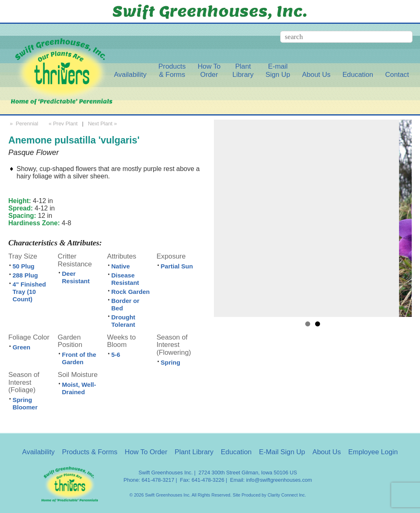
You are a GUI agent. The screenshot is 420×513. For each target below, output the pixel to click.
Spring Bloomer (25, 403)
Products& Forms (172, 70)
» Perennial (23, 124)
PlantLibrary (243, 70)
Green (21, 347)
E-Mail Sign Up (282, 452)
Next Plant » (103, 124)
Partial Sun (177, 266)
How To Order (146, 452)
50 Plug (23, 266)
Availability (130, 75)
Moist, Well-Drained (79, 388)
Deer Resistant (76, 277)
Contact (397, 75)
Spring (171, 362)
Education (358, 75)
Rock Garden (131, 292)
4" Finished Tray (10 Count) (29, 292)
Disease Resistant (125, 279)
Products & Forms (90, 452)
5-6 (116, 355)
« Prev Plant (63, 124)
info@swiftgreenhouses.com (279, 480)
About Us (316, 75)
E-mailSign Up (278, 70)
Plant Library (194, 452)
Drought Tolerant (123, 321)
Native (121, 266)
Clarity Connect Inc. (287, 495)
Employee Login (373, 452)
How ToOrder (209, 70)
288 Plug (25, 275)
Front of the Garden (79, 358)
